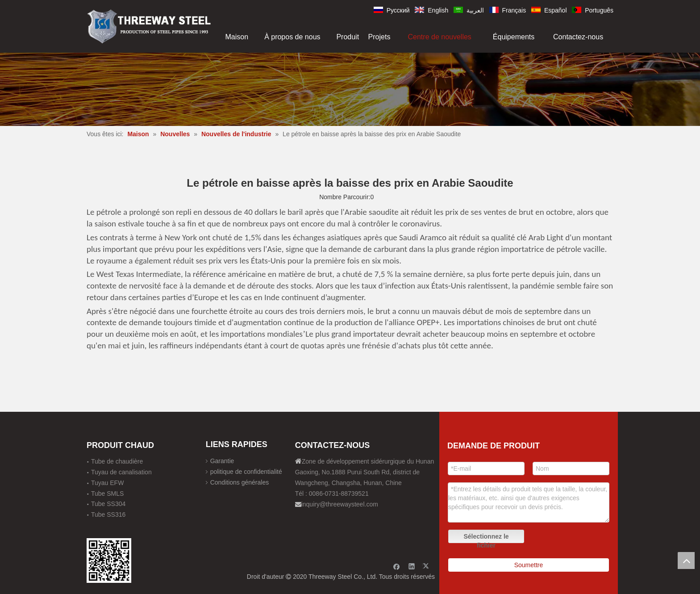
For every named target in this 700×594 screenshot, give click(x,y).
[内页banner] (350, 89)
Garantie (222, 461)
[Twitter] (427, 566)
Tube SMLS (107, 494)
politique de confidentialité (246, 472)
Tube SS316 (108, 515)
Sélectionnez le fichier (486, 538)
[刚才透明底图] (149, 26)
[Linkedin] (412, 566)
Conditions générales (240, 482)
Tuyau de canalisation (121, 472)
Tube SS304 (108, 504)
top (686, 561)
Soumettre (529, 565)
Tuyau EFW (107, 483)
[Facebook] (397, 566)
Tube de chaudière (117, 461)
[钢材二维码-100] (109, 561)
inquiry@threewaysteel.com (340, 504)
